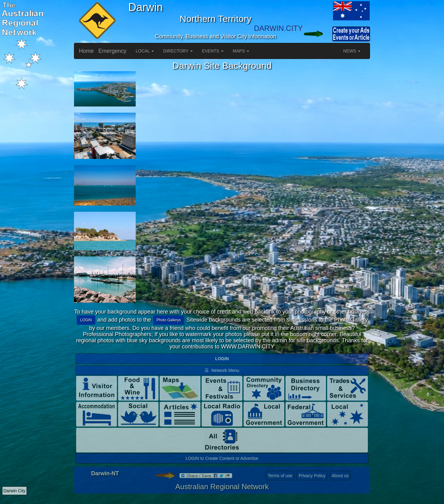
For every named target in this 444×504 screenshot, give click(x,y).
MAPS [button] (241, 51)
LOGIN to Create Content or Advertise (222, 468)
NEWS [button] (352, 51)
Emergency (112, 51)
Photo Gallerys (169, 320)
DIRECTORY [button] (178, 51)
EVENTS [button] (213, 51)
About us (340, 485)
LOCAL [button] (145, 51)
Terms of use (280, 485)
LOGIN (86, 320)
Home (86, 51)
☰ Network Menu (222, 370)
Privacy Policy (312, 485)
